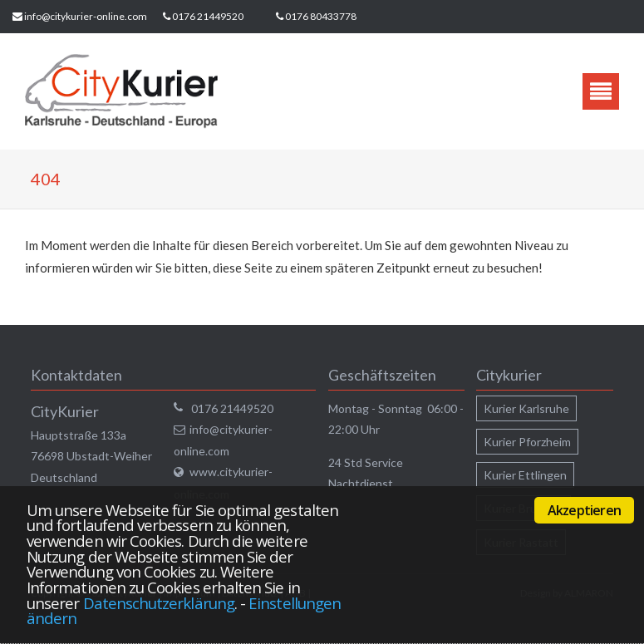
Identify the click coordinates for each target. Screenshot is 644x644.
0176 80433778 (321, 16)
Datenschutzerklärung (159, 603)
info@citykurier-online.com (86, 16)
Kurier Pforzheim (527, 442)
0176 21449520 (208, 16)
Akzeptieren (584, 510)
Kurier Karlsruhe (526, 408)
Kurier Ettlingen (525, 475)
